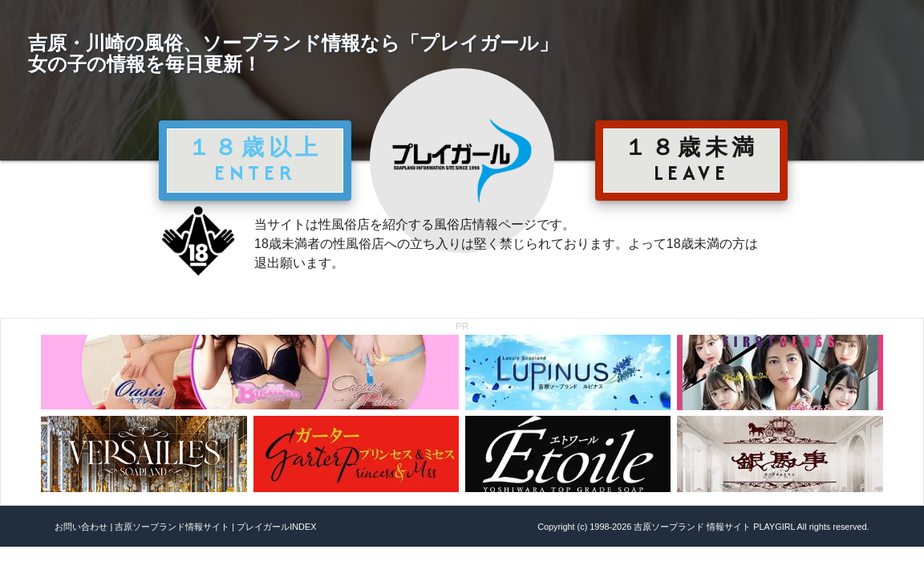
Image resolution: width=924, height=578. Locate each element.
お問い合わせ (81, 527)
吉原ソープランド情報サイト (172, 527)
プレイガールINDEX (276, 527)
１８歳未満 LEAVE (691, 160)
